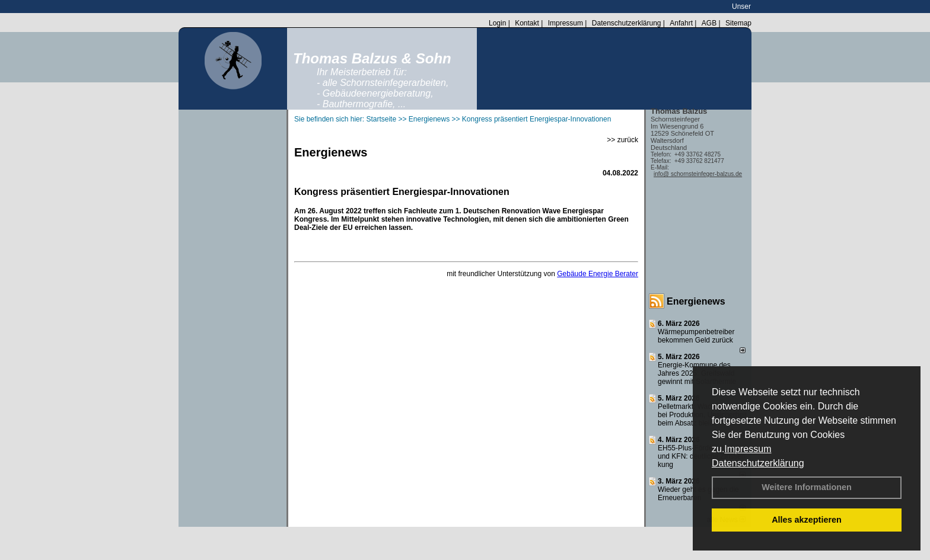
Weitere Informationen (807, 487)
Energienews (696, 301)
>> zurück (622, 140)
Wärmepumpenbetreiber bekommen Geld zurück (696, 336)
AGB (709, 23)
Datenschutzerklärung (758, 463)
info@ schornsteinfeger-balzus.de (698, 174)
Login (497, 23)
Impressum (748, 449)
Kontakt (527, 23)
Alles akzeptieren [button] (807, 520)
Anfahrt (681, 23)
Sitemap (738, 23)
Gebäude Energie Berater (598, 274)
